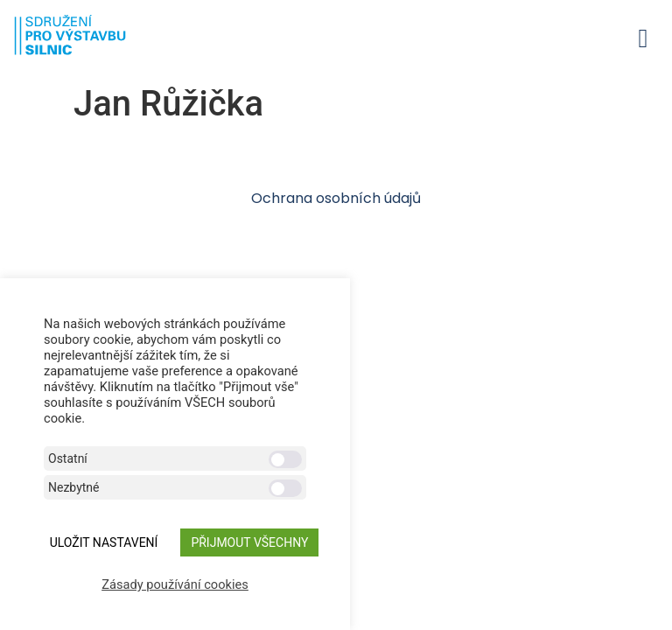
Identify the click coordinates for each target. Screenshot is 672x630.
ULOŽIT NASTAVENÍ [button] (104, 542)
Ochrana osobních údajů (336, 198)
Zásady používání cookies (175, 584)
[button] (643, 38)
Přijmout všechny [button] (249, 542)
